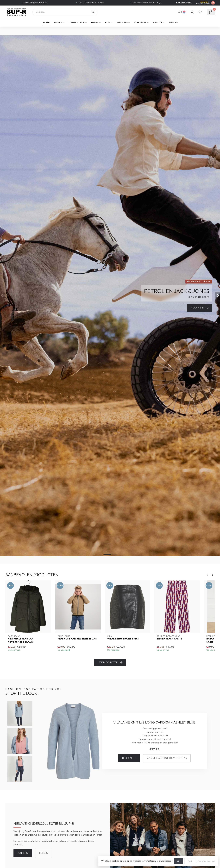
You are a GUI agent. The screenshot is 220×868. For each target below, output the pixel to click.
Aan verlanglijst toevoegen (167, 758)
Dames (58, 23)
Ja (178, 861)
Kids (108, 23)
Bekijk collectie (110, 663)
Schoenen (140, 23)
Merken (173, 23)
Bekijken (129, 758)
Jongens (23, 853)
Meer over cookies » (206, 861)
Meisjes (44, 853)
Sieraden (122, 23)
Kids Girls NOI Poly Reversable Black (21, 640)
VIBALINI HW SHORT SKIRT (123, 639)
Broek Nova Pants (169, 639)
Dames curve (77, 23)
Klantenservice (184, 3)
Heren (95, 23)
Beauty (158, 23)
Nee (190, 861)
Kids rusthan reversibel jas (77, 639)
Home (46, 23)
